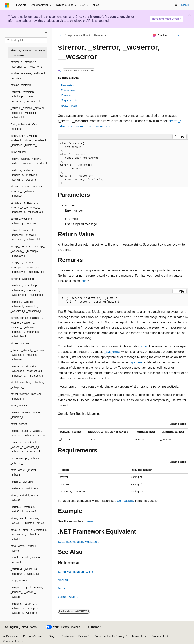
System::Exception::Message (77, 542)
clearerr (63, 580)
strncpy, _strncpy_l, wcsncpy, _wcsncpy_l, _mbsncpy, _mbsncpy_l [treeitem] (28, 251)
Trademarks (159, 636)
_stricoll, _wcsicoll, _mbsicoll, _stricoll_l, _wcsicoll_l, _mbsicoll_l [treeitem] (28, 113)
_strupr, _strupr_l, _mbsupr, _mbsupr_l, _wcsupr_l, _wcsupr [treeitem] (27, 592)
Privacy (83, 636)
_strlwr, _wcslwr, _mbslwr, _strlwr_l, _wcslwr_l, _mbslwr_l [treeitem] (29, 161)
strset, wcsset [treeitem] (19, 424)
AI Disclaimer (11, 636)
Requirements (69, 100)
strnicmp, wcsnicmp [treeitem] (22, 279)
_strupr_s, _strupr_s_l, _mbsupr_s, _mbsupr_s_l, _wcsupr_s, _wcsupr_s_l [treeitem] (26, 608)
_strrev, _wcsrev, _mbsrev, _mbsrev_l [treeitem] (26, 415)
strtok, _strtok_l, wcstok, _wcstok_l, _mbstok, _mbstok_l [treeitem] (29, 521)
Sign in (185, 5)
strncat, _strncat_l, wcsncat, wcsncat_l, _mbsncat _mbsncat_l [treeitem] (27, 191)
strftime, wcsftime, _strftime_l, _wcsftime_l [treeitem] (28, 76)
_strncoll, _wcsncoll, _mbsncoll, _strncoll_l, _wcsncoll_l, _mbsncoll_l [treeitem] (25, 235)
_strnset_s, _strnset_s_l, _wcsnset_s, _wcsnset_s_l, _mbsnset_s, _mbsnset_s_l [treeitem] (27, 371)
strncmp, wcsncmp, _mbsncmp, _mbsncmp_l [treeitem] (25, 221)
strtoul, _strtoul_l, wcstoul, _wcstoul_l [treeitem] (26, 560)
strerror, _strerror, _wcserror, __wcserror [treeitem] (29, 53)
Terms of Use (139, 636)
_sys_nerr (135, 362)
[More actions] (185, 35)
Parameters (68, 85)
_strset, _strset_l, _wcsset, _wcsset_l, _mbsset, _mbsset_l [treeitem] (29, 433)
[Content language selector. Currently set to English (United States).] (21, 627)
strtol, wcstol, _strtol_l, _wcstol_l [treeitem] (24, 548)
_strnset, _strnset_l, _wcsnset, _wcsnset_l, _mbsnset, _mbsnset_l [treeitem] (28, 355)
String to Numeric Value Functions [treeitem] (25, 127)
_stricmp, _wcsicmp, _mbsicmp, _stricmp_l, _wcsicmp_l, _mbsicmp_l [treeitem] (25, 97)
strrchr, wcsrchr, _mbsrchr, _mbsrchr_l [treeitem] (26, 396)
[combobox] (26, 40)
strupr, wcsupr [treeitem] (19, 581)
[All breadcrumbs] (61, 35)
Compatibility (126, 501)
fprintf (84, 281)
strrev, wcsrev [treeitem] (19, 405)
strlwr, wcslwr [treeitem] (18, 152)
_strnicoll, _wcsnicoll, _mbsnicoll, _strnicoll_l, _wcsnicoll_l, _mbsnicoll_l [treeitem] (26, 306)
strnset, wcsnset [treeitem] (20, 343)
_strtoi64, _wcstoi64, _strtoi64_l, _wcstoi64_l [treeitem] (24, 509)
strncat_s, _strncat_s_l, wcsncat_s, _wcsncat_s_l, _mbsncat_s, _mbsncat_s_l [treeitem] (27, 207)
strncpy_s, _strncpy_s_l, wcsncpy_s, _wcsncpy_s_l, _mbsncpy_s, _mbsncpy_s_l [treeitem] (27, 267)
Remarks (66, 95)
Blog (52, 636)
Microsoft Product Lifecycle (110, 17)
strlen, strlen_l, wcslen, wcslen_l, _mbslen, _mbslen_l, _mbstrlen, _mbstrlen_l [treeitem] (29, 140)
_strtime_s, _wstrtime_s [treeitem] (25, 488)
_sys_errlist (112, 352)
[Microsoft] (7, 5)
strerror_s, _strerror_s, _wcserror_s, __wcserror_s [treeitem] (27, 64)
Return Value (69, 90)
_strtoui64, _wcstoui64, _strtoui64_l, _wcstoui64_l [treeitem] (26, 571)
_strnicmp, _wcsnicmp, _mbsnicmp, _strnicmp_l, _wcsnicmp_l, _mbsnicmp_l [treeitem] (27, 290)
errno (144, 346)
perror (90, 521)
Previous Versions (34, 636)
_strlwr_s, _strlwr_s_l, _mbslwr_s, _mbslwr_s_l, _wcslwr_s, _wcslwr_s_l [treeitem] (25, 175)
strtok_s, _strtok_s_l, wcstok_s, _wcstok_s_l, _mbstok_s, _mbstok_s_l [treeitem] (29, 535)
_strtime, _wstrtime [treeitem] (22, 482)
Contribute (68, 636)
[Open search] (176, 5)
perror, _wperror (69, 597)
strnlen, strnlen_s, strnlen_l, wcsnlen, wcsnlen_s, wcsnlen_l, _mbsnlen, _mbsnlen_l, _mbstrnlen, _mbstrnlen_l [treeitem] (27, 327)
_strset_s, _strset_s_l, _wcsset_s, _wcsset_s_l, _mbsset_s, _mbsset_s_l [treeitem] (25, 447)
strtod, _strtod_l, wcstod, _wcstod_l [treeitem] (25, 498)
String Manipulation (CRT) (75, 572)
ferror (62, 588)
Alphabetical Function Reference (87, 35)
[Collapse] (46, 32)
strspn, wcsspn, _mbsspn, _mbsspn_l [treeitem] (26, 461)
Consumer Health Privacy (109, 636)
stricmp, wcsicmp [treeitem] (21, 85)
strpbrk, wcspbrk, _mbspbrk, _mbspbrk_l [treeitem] (27, 385)
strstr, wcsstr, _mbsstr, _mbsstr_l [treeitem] (24, 472)
